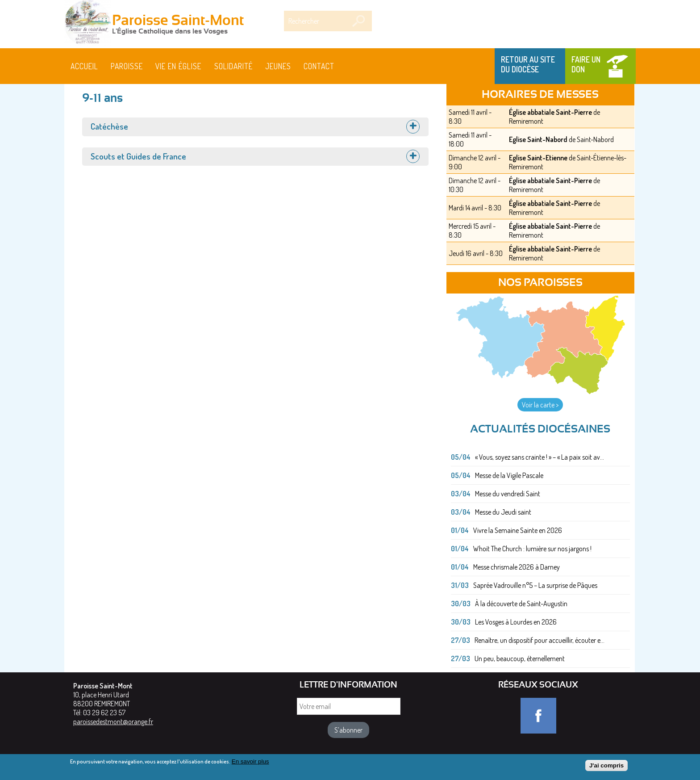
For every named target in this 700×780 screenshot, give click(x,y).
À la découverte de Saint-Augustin (521, 604)
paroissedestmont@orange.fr (113, 721)
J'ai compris (606, 766)
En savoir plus (250, 762)
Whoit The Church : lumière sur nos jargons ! (532, 549)
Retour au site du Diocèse (528, 64)
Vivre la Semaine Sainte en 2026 (518, 530)
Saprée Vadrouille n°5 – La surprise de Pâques (535, 585)
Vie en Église (178, 66)
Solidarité (233, 66)
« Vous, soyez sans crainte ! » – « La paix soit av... (540, 457)
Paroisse (127, 66)
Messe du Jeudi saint (503, 512)
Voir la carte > (540, 405)
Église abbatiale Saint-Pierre (550, 112)
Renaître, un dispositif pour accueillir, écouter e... (540, 640)
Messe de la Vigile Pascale (509, 475)
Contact (319, 66)
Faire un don (586, 64)
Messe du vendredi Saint (508, 494)
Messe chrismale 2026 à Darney (517, 567)
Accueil (84, 66)
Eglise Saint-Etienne (538, 158)
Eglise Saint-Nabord (538, 139)
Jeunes (278, 66)
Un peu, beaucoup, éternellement (520, 658)
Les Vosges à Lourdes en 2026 (516, 622)
